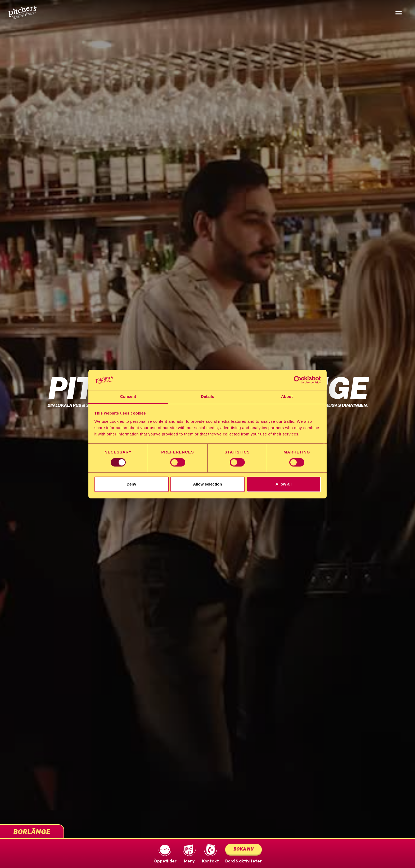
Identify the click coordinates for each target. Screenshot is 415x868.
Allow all (284, 484)
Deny (131, 484)
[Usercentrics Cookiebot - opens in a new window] (298, 380)
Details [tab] (207, 397)
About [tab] (287, 397)
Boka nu (243, 849)
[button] (165, 853)
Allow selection (207, 484)
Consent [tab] (128, 397)
